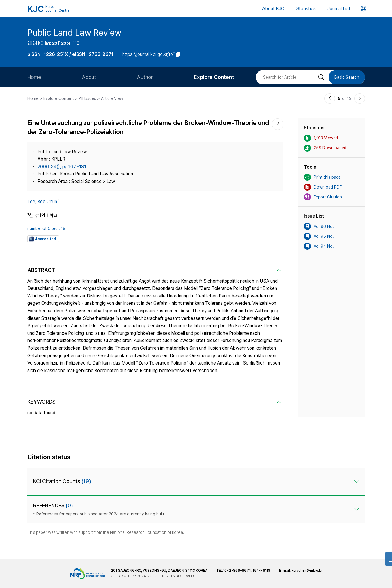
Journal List (339, 9)
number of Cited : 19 (46, 228)
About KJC (273, 9)
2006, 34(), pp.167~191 (62, 167)
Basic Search (347, 77)
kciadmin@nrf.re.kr (307, 571)
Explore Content (214, 77)
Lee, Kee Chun (42, 201)
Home (34, 77)
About (89, 77)
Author (145, 77)
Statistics (306, 9)
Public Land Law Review (74, 32)
